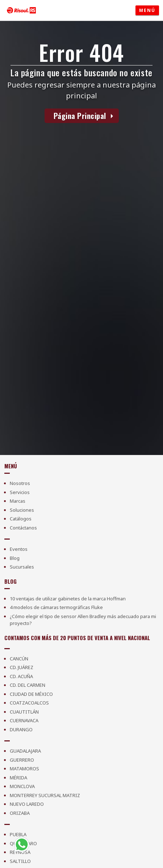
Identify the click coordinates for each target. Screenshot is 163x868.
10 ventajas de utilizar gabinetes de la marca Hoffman (68, 599)
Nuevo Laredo (27, 804)
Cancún (19, 659)
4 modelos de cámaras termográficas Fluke (56, 607)
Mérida (18, 778)
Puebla (18, 834)
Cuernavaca (24, 720)
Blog (15, 558)
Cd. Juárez (22, 667)
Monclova (22, 786)
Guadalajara (25, 751)
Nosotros (20, 483)
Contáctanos (23, 528)
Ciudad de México (31, 694)
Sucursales (22, 567)
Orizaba (20, 813)
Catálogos (21, 519)
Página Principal (80, 116)
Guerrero (22, 760)
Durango (21, 729)
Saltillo (20, 861)
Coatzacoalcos (29, 703)
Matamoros (24, 769)
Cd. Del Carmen (28, 685)
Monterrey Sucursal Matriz (45, 795)
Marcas (18, 501)
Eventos (19, 549)
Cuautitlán (24, 712)
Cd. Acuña (21, 676)
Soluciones (22, 510)
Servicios (20, 492)
